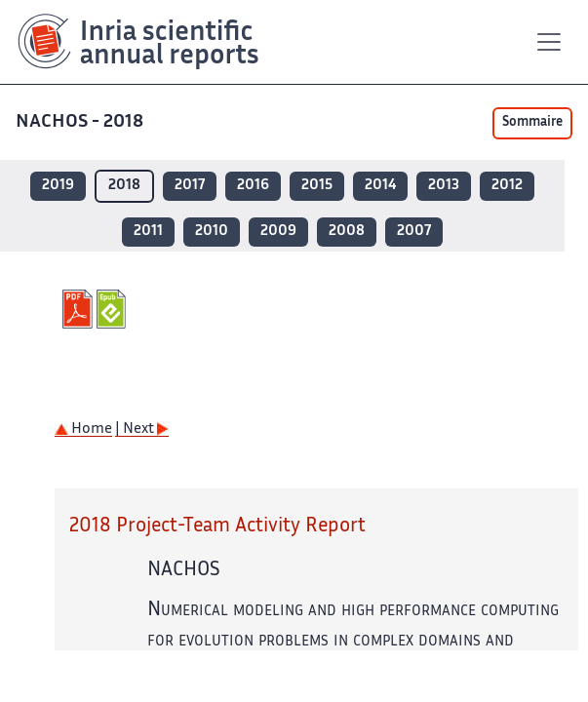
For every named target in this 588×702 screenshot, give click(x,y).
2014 (380, 186)
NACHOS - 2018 (81, 122)
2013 (444, 186)
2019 (58, 186)
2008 (347, 232)
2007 (414, 232)
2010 (212, 232)
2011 (148, 232)
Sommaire (532, 123)
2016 (253, 186)
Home (83, 429)
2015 (317, 186)
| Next (142, 429)
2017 (190, 186)
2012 (507, 186)
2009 (278, 232)
